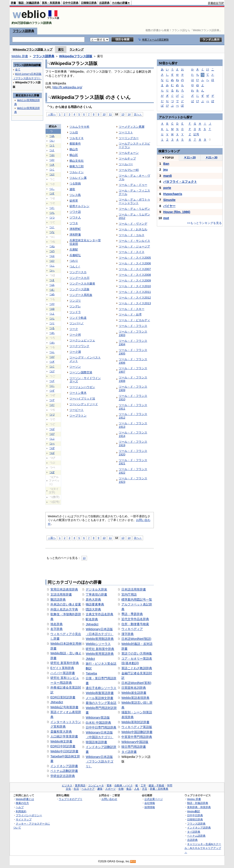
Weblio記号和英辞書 (64, 707)
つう (52, 145)
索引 (61, 49)
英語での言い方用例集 (137, 653)
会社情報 (150, 803)
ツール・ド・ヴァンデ (133, 224)
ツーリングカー (129, 138)
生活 (76, 789)
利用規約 (21, 811)
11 (110, 114)
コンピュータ (96, 786)
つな (52, 232)
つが (52, 357)
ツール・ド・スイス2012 (135, 298)
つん (52, 352)
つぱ (52, 453)
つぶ (52, 439)
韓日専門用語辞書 (134, 747)
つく (52, 170)
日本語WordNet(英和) (136, 683)
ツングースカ (78, 272)
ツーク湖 (75, 352)
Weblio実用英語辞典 (100, 654)
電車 (109, 786)
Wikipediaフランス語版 (76, 56)
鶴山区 (74, 155)
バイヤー (169, 206)
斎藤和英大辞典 (61, 732)
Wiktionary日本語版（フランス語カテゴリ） (99, 762)
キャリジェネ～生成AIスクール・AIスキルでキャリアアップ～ (203, 848)
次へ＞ (138, 114)
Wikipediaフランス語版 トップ (33, 49)
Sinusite (169, 200)
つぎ (52, 362)
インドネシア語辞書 (64, 766)
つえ (52, 150)
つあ (52, 136)
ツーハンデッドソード (84, 404)
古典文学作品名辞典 (99, 614)
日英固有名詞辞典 (134, 688)
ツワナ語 (75, 212)
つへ (52, 270)
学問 (170, 786)
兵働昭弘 (75, 255)
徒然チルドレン (79, 206)
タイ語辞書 (129, 752)
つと (52, 227)
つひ (52, 261)
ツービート (77, 410)
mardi (168, 176)
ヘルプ (20, 807)
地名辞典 (57, 624)
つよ (52, 314)
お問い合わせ (109, 799)
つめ (52, 294)
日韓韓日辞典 (89, 3)
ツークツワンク (79, 346)
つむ (52, 290)
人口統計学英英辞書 (64, 736)
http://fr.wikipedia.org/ (67, 87)
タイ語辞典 (194, 832)
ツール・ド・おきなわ (133, 229)
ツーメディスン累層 (132, 127)
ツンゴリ (75, 301)
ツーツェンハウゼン (82, 387)
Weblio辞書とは (25, 799)
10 (104, 114)
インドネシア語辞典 (199, 828)
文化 (68, 789)
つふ (52, 266)
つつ (52, 218)
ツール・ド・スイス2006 (135, 263)
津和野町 (75, 229)
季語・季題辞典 (132, 614)
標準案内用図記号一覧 (137, 600)
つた (52, 208)
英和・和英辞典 (51, 3)
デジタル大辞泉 (96, 589)
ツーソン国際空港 (81, 372)
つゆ (52, 309)
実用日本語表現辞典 (64, 589)
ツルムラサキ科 (79, 127)
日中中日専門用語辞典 (101, 727)
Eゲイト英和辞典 (62, 668)
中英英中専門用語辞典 (137, 737)
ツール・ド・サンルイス (134, 241)
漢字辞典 (128, 634)
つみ (52, 285)
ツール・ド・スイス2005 (135, 258)
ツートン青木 (78, 393)
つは (52, 256)
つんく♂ (75, 266)
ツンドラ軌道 (78, 318)
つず (52, 391)
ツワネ (74, 223)
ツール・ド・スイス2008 (135, 275)
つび (52, 434)
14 (129, 114)
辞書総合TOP (216, 3)
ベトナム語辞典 (196, 836)
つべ (52, 444)
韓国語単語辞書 (96, 742)
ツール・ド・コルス (132, 235)
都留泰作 (75, 144)
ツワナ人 (75, 217)
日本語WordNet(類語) (136, 639)
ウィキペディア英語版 (137, 727)
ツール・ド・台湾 (130, 314)
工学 (143, 786)
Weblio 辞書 (20, 56)
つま (52, 280)
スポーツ (110, 789)
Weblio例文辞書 (61, 741)
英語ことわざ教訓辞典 (137, 668)
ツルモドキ (77, 138)
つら (52, 319)
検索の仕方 (22, 803)
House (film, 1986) (177, 212)
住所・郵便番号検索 (135, 624)
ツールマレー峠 (129, 170)
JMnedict (57, 702)
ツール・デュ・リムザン (134, 209)
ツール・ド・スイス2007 (135, 269)
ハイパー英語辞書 (63, 673)
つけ (52, 174)
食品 (129, 789)
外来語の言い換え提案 (66, 604)
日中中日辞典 (71, 3)
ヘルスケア (88, 789)
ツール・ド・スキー (132, 309)
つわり (74, 261)
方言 (145, 789)
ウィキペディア (132, 629)
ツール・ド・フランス (133, 326)
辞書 (13, 3)
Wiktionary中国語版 (135, 742)
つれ (52, 333)
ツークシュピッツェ (82, 340)
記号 (196, 134)
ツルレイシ (77, 172)
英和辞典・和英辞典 (199, 807)
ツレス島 (75, 195)
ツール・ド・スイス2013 (135, 303)
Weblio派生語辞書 (134, 693)
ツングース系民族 (81, 295)
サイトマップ (24, 819)
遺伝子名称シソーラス (101, 688)
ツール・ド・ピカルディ (134, 320)
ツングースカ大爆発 (82, 284)
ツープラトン (78, 416)
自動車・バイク (124, 786)
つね (52, 246)
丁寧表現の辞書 (96, 594)
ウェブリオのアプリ (71, 799)
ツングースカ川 (79, 278)
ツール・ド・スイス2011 (135, 292)
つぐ (52, 367)
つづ (52, 415)
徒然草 (74, 201)
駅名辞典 (92, 619)
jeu (166, 170)
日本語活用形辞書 (134, 589)
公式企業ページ (154, 799)
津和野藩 (75, 235)
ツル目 (74, 132)
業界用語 (80, 786)
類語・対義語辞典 (29, 3)
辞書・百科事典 (159, 789)
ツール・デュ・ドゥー (133, 185)
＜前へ (52, 114)
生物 (121, 789)
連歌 (72, 189)
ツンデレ (75, 306)
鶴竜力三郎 (77, 166)
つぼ (52, 448)
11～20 (190, 157)
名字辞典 (57, 629)
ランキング (77, 49)
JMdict (90, 659)
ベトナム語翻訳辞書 (64, 771)
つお (52, 155)
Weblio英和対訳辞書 (135, 722)
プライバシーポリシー (29, 815)
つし (52, 189)
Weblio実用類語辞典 (100, 639)
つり (52, 323)
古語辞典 (104, 3)
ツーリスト (126, 132)
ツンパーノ (77, 323)
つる (52, 328)
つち (52, 213)
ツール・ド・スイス (132, 252)
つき (52, 165)
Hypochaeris (173, 194)
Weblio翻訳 (194, 811)
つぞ (52, 400)
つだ (52, 405)
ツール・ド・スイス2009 (135, 280)
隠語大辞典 (93, 609)
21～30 (212, 157)
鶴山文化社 (77, 161)
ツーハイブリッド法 (82, 398)
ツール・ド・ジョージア (134, 246)
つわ (52, 343)
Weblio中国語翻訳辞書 (137, 732)
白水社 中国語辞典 (98, 723)
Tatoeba (91, 673)
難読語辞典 (58, 600)
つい (52, 141)
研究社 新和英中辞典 (100, 649)
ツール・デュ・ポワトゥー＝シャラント (134, 201)
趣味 (100, 789)
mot (166, 218)
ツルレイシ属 (78, 178)
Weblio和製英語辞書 (100, 693)
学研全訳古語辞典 (63, 776)
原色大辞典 (93, 600)
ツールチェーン (129, 153)
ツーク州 (75, 335)
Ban (166, 164)
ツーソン (75, 367)
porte (167, 188)
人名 (137, 789)
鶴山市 (74, 149)
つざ (52, 381)
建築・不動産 (156, 786)
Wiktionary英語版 (98, 718)
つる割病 (75, 183)
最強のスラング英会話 (101, 703)
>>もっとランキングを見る (204, 223)
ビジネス (67, 786)
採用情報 (150, 807)
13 (123, 114)
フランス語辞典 (23, 31)
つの (52, 251)
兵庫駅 (74, 250)
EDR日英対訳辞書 (63, 697)
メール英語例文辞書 (99, 698)
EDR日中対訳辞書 (63, 746)
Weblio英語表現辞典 (135, 698)
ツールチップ (127, 158)
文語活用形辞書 (61, 594)
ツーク (74, 329)
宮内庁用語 (129, 594)
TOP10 (168, 158)
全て (18, 69)
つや (52, 304)
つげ (52, 371)
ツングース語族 (79, 289)
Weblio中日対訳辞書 (64, 751)
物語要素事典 (95, 604)
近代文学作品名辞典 (135, 619)
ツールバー (126, 164)
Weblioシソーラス (98, 644)
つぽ (52, 472)
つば (52, 429)
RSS (133, 862)
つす (52, 193)
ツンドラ (75, 312)
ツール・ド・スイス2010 (135, 286)
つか (52, 160)
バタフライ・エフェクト (180, 182)
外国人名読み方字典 (64, 609)
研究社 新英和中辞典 (65, 663)
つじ (52, 386)
